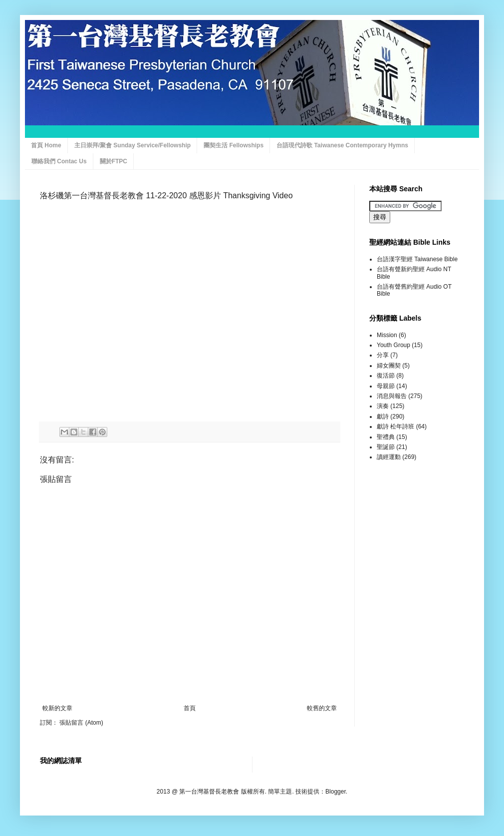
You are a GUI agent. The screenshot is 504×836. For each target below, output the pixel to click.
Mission (387, 335)
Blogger (336, 792)
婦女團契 (389, 366)
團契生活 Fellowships (234, 145)
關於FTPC (114, 161)
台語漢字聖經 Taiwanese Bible (417, 259)
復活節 (386, 376)
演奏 (383, 406)
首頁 (190, 708)
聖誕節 (386, 447)
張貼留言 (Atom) (81, 723)
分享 (383, 355)
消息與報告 (392, 396)
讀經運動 (389, 457)
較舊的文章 (322, 708)
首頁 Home (46, 145)
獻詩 (383, 417)
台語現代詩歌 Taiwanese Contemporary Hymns (342, 145)
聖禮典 (386, 437)
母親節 (386, 386)
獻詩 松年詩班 (395, 426)
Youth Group (393, 345)
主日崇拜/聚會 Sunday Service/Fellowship (132, 145)
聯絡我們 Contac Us (59, 161)
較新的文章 (57, 708)
